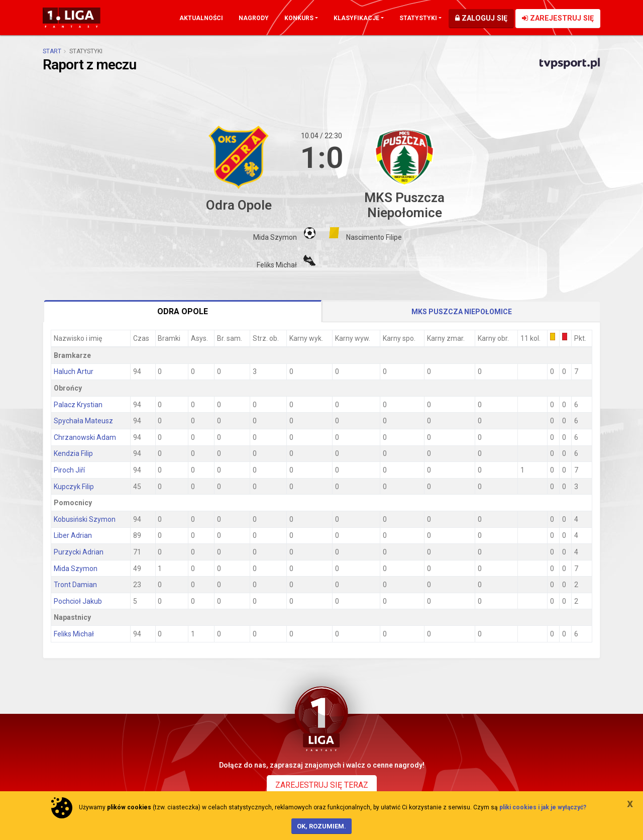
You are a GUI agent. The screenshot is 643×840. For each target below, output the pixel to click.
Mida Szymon (76, 569)
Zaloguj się (481, 18)
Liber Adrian (73, 535)
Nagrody (254, 18)
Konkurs (299, 18)
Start (52, 51)
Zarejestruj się (558, 18)
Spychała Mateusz (83, 421)
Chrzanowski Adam (85, 437)
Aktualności (201, 18)
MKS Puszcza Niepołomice (462, 312)
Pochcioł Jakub (78, 601)
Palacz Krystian (78, 405)
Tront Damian (75, 585)
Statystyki (418, 18)
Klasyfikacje (356, 18)
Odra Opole (183, 311)
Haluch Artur (74, 371)
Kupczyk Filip (74, 487)
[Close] (630, 803)
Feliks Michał (74, 634)
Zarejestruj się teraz (322, 785)
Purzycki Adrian (79, 552)
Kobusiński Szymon (85, 519)
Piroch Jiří (69, 470)
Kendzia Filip (73, 453)
